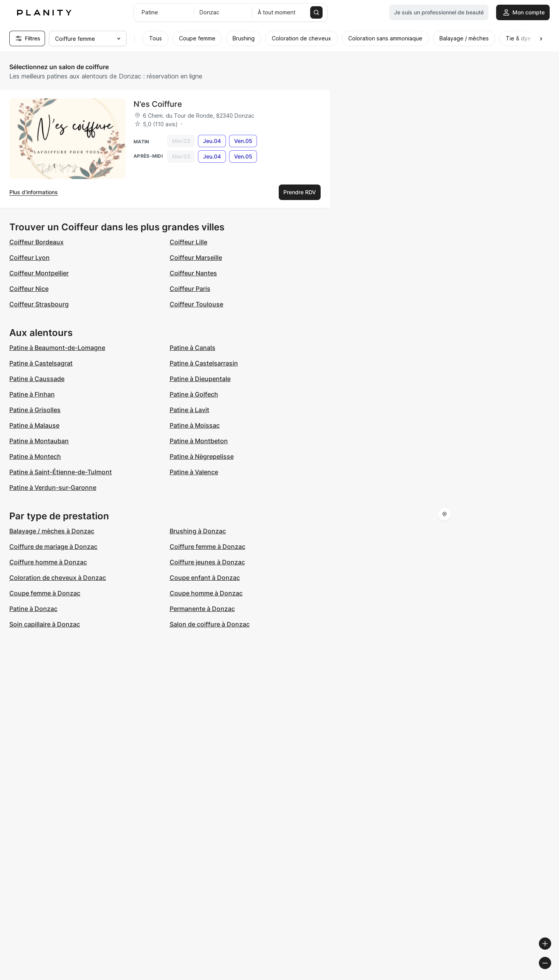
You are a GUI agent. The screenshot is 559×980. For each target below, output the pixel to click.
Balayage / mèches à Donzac (52, 531)
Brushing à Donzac (198, 531)
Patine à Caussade (37, 379)
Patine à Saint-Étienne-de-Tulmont (61, 472)
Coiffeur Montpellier (39, 273)
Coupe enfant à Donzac (205, 578)
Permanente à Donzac (202, 609)
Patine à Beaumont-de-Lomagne (57, 348)
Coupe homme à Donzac (206, 593)
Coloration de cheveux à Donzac (58, 578)
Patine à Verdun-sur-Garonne (53, 487)
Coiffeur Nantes (193, 273)
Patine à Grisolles (35, 410)
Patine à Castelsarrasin (204, 363)
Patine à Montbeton (199, 441)
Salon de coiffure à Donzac (210, 624)
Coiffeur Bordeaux (36, 242)
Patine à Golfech (194, 394)
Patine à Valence (194, 472)
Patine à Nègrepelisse (202, 456)
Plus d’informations (34, 192)
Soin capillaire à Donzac (45, 624)
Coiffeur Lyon (30, 258)
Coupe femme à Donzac (45, 593)
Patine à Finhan (32, 394)
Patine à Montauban (39, 441)
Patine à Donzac (33, 609)
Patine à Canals (193, 348)
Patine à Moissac (195, 425)
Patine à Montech (35, 456)
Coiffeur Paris (190, 289)
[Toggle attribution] (550, 973)
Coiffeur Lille (188, 242)
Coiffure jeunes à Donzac (207, 562)
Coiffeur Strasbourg (39, 304)
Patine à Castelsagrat (41, 363)
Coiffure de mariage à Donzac (53, 547)
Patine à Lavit (189, 410)
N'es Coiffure (158, 104)
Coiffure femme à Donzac (207, 547)
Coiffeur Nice (29, 289)
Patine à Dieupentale (200, 379)
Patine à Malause (34, 425)
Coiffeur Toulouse (196, 304)
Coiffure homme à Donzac (48, 562)
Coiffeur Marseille (196, 258)
